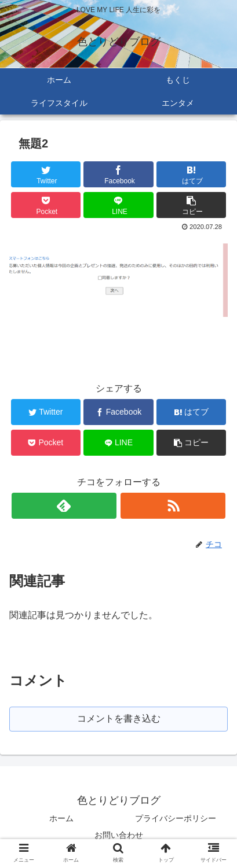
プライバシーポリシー (176, 818)
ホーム (61, 818)
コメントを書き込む (119, 719)
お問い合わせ (119, 835)
